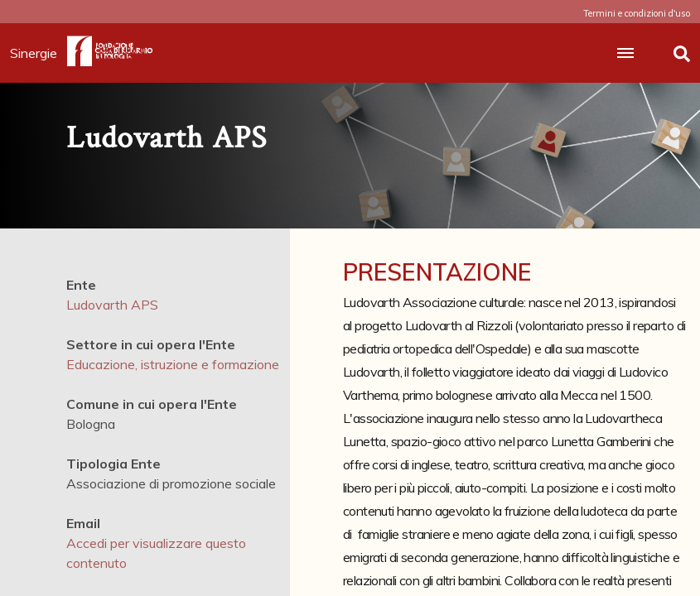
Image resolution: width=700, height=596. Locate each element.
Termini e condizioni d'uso (637, 13)
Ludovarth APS (112, 305)
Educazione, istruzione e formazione (173, 364)
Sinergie (39, 53)
